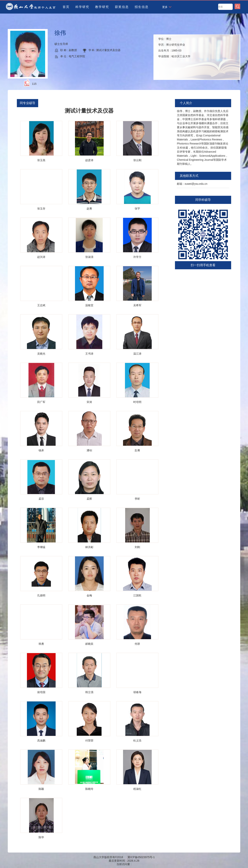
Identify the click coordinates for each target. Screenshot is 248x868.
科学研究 (82, 7)
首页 (66, 7)
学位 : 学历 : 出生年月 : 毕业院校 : (174, 48)
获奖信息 (122, 7)
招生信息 (142, 7)
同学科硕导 (203, 200)
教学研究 (102, 7)
